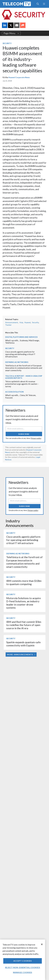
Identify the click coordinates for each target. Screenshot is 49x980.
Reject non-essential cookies (22, 967)
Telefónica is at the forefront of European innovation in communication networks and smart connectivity (24, 368)
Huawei (28, 322)
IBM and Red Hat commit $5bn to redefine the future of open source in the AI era (24, 625)
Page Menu (11, 33)
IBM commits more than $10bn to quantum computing (24, 582)
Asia (21, 322)
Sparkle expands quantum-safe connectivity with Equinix (23, 644)
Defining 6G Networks (17, 362)
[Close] (42, 944)
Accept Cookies (23, 961)
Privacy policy (36, 438)
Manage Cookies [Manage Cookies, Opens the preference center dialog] (23, 972)
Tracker (8, 325)
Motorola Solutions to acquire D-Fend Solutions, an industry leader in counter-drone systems (24, 603)
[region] (23, 960)
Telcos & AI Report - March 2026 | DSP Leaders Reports (24, 377)
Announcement (12, 322)
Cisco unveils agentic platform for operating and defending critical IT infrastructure (20, 354)
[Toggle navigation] (44, 4)
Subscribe (24, 434)
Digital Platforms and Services (21, 337)
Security (7, 43)
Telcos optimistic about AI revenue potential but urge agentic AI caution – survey (22, 384)
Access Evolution (14, 392)
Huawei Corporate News (19, 77)
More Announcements (21, 654)
